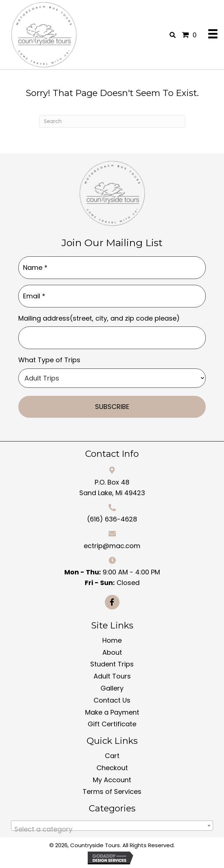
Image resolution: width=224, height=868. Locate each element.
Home (112, 640)
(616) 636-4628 (112, 519)
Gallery (112, 688)
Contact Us (112, 700)
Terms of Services (112, 791)
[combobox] (112, 826)
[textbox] (112, 829)
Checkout (112, 768)
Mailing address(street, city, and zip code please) (99, 318)
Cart (112, 756)
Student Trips (112, 664)
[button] (112, 602)
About (112, 652)
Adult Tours (112, 676)
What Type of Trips (49, 360)
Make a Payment (112, 712)
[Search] (112, 121)
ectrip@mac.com (112, 546)
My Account (112, 780)
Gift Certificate (112, 724)
